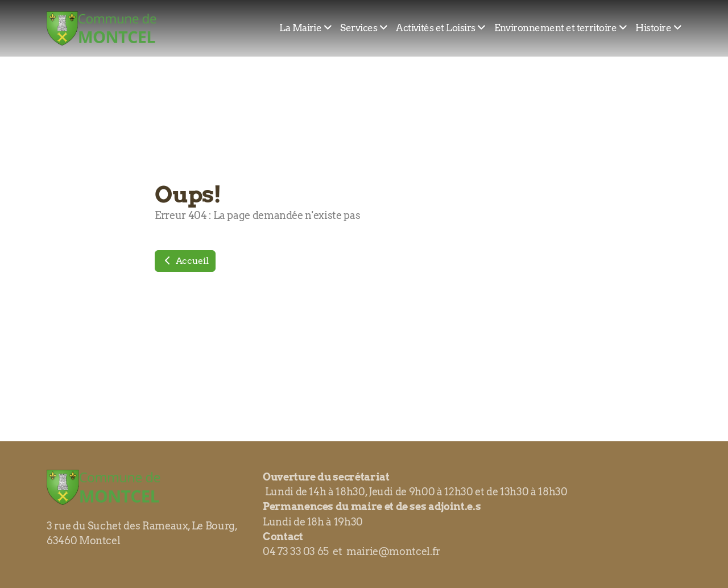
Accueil (185, 261)
